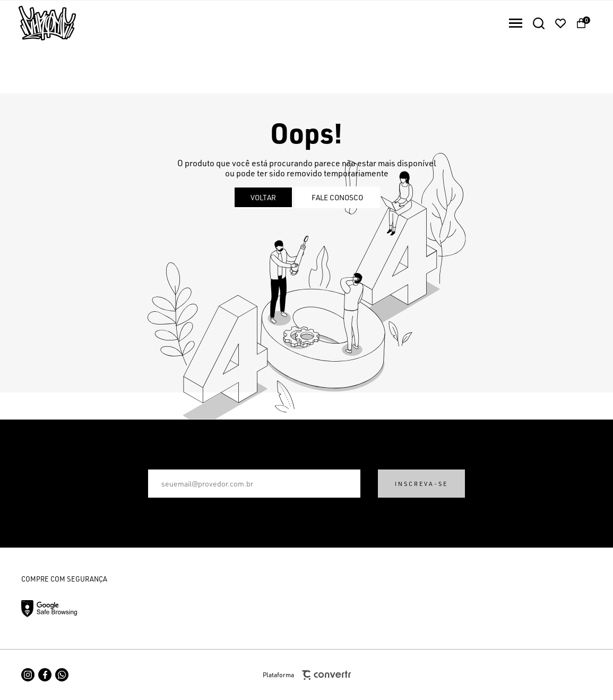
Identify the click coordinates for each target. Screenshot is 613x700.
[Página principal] (38, 23)
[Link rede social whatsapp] (62, 675)
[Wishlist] (560, 23)
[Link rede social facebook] (45, 675)
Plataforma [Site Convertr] (307, 675)
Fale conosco (337, 197)
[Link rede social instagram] (28, 675)
